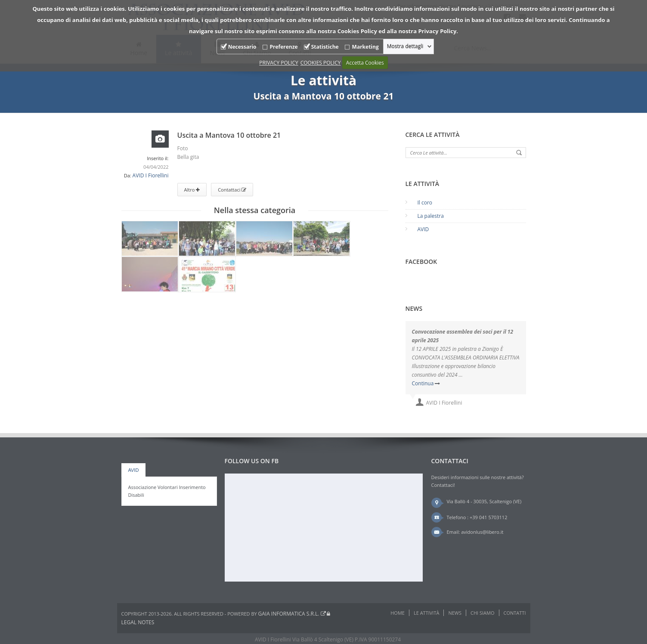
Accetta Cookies (365, 63)
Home (398, 613)
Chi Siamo (482, 613)
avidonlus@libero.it (482, 532)
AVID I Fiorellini (151, 175)
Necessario (242, 47)
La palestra (431, 216)
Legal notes (138, 622)
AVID (423, 229)
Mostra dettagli (405, 46)
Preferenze (284, 47)
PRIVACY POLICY (279, 63)
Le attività (427, 613)
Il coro (425, 203)
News (455, 613)
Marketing (365, 47)
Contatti (515, 613)
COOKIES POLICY (321, 63)
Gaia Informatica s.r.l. (292, 614)
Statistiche (325, 47)
